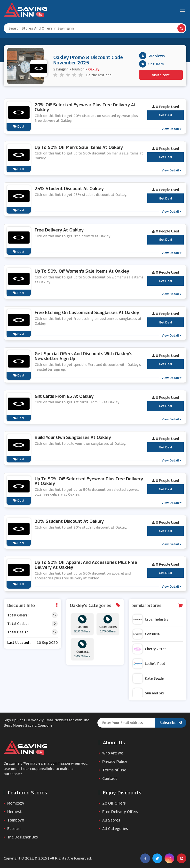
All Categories (113, 829)
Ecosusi (12, 829)
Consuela (146, 634)
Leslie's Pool (149, 664)
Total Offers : (18, 615)
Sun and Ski (148, 693)
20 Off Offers (112, 803)
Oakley (94, 69)
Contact (108, 779)
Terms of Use (112, 770)
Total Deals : (18, 632)
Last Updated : (19, 642)
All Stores (109, 820)
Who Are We (111, 753)
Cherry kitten (150, 649)
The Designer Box (21, 837)
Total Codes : (18, 624)
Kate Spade (148, 678)
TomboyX (14, 820)
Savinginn (61, 69)
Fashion (78, 69)
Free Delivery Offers (118, 812)
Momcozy (14, 803)
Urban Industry (151, 619)
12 (55, 615)
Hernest (13, 812)
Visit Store (161, 75)
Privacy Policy (113, 762)
